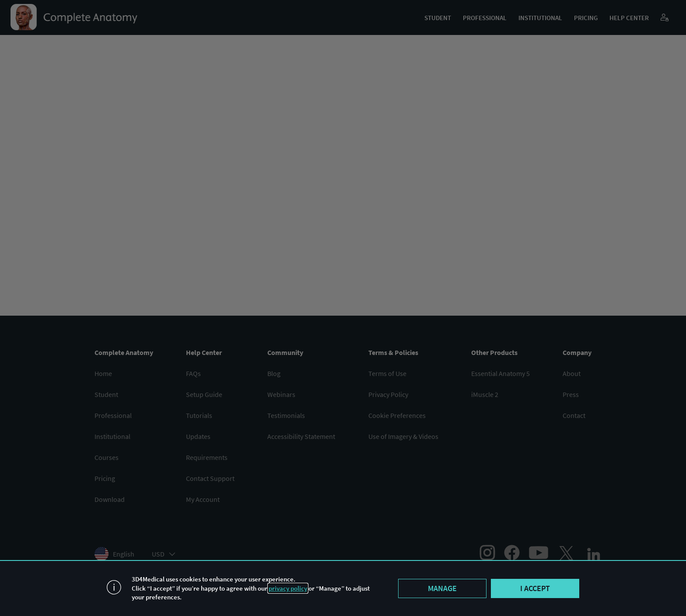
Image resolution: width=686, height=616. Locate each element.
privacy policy (288, 588)
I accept (535, 588)
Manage (442, 588)
